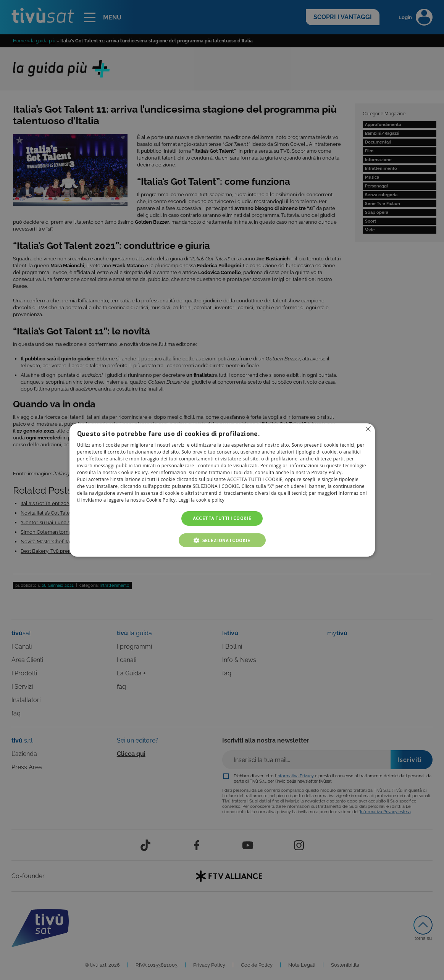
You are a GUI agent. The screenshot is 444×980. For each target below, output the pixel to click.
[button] (222, 540)
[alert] (222, 490)
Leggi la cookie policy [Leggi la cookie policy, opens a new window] (202, 500)
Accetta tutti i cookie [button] (222, 518)
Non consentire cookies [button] (368, 429)
